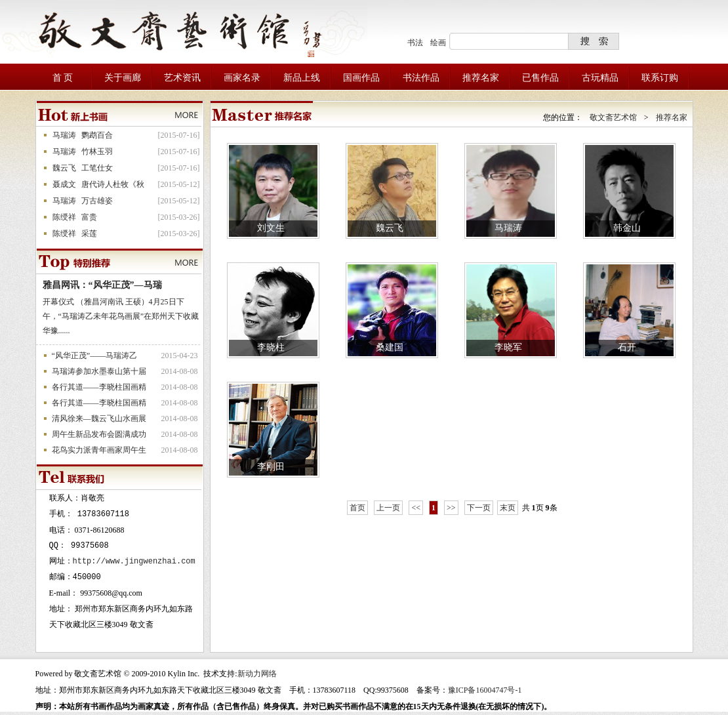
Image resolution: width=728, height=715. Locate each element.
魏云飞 (64, 168)
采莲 (89, 234)
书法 (415, 43)
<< (416, 508)
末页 (508, 508)
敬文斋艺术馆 (613, 117)
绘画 (438, 43)
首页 (357, 508)
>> (451, 508)
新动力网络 (257, 674)
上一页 (388, 508)
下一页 (479, 508)
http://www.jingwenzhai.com (134, 561)
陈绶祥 (64, 217)
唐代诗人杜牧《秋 (113, 184)
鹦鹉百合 (97, 135)
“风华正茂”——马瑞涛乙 (95, 356)
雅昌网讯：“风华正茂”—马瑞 (102, 285)
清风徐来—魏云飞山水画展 (99, 419)
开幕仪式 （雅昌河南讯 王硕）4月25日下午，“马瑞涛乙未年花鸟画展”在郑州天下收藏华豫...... (121, 316)
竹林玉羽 (97, 152)
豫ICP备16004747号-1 (485, 690)
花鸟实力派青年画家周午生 (99, 450)
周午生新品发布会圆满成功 (99, 434)
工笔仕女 (97, 168)
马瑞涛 (64, 135)
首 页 (63, 78)
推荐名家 (672, 117)
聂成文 (64, 184)
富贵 (89, 217)
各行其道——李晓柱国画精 (99, 387)
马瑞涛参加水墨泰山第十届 (99, 371)
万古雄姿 (97, 201)
